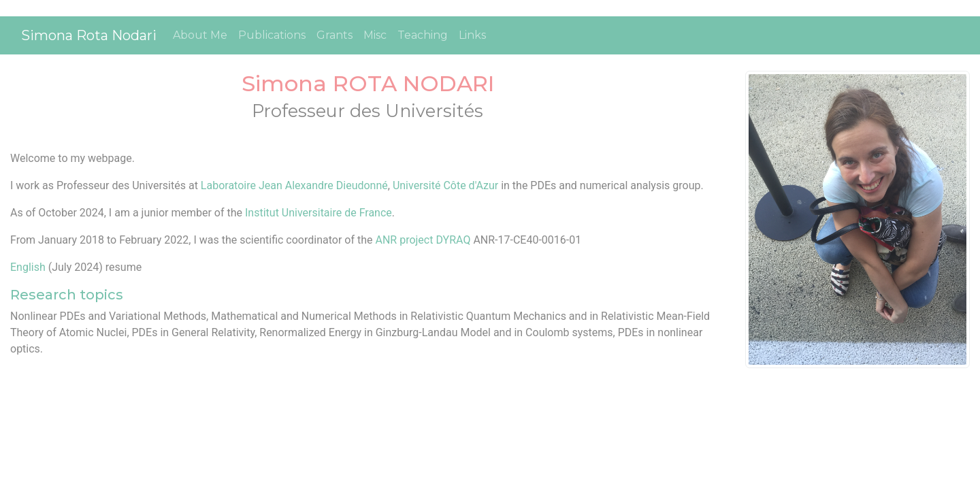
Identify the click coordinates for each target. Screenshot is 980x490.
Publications (272, 35)
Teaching (423, 35)
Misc (375, 35)
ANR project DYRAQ (424, 240)
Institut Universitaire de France (318, 213)
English (28, 267)
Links (472, 35)
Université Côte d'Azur (445, 185)
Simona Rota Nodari (89, 35)
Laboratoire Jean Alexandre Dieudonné (294, 185)
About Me (200, 35)
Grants (334, 35)
